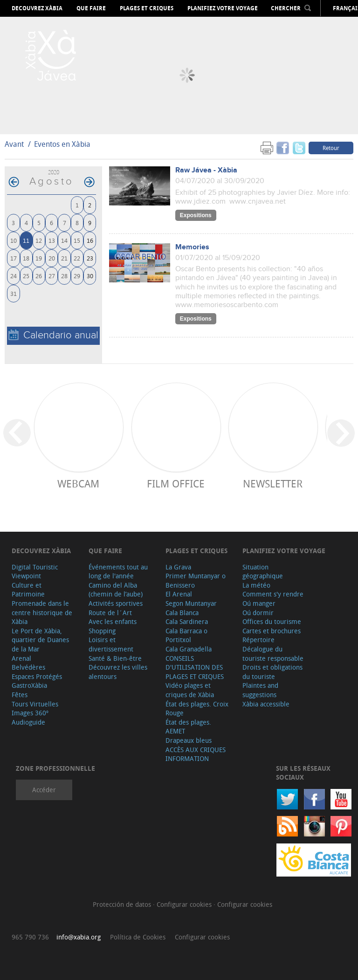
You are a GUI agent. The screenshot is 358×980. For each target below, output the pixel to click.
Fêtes (20, 695)
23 (90, 258)
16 (90, 240)
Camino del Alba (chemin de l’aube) (116, 590)
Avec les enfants (113, 621)
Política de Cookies (138, 937)
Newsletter (273, 483)
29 (77, 276)
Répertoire (258, 640)
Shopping (102, 631)
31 (14, 293)
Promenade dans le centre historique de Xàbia (42, 612)
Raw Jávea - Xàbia (206, 170)
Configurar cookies (185, 904)
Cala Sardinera (187, 621)
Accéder (44, 790)
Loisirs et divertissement (111, 644)
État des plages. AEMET (188, 727)
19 (39, 258)
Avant (14, 144)
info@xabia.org (79, 937)
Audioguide (28, 722)
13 (52, 240)
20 (52, 258)
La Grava (178, 567)
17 (14, 258)
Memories (192, 247)
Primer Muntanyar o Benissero (196, 580)
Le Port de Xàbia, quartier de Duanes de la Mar (40, 640)
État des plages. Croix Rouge (197, 709)
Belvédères (28, 667)
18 (26, 258)
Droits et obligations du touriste (272, 672)
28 (64, 276)
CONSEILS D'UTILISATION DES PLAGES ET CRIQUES (195, 667)
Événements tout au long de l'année (118, 572)
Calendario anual (53, 335)
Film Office (176, 483)
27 (52, 276)
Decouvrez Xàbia (37, 8)
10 (14, 240)
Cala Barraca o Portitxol (186, 635)
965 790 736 (30, 937)
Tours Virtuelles (35, 704)
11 (26, 240)
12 (39, 240)
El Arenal (179, 594)
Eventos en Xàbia (62, 144)
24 (14, 276)
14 (64, 240)
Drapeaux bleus (189, 740)
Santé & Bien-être (115, 658)
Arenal (21, 658)
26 (39, 276)
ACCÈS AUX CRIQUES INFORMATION (196, 754)
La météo (256, 585)
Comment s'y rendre (273, 594)
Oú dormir (258, 613)
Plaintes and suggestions (260, 690)
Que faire (91, 8)
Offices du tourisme (272, 621)
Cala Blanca (182, 613)
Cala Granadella (189, 649)
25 (26, 276)
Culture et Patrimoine (28, 590)
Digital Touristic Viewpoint (35, 572)
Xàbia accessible (266, 704)
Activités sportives (116, 603)
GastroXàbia (29, 685)
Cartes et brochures (272, 631)
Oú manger (259, 603)
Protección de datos (123, 904)
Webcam (78, 483)
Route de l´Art (110, 613)
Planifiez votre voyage (223, 8)
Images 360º (30, 713)
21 (64, 258)
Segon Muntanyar (191, 603)
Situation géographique (263, 572)
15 (77, 240)
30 (90, 276)
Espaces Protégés (37, 676)
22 (77, 258)
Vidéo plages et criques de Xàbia (190, 690)
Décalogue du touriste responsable (273, 654)
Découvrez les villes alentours (118, 672)
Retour (331, 148)
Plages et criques (147, 8)
